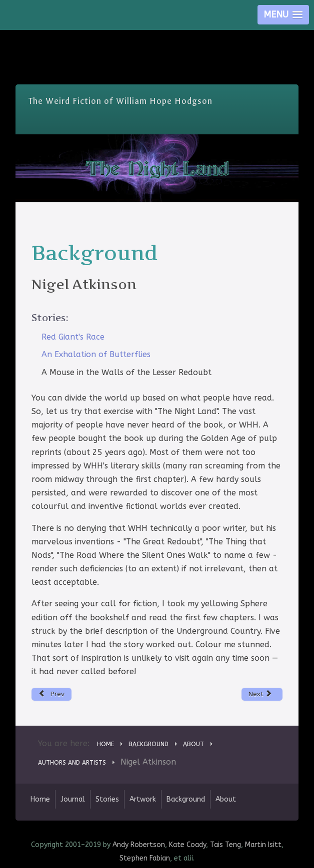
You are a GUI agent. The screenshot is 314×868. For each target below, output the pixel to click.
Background (186, 799)
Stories (107, 799)
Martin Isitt (263, 845)
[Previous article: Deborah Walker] (52, 694)
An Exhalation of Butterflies (96, 354)
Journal (73, 799)
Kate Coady (187, 845)
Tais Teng (225, 845)
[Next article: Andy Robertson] (262, 694)
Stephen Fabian (145, 858)
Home (40, 799)
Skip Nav (157, 37)
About (226, 799)
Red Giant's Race (73, 337)
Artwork (143, 799)
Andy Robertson (139, 845)
